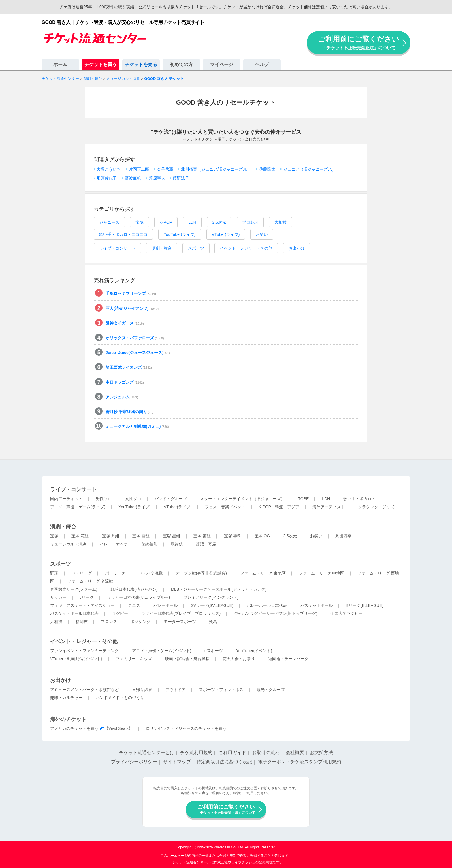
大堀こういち (109, 169)
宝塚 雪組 (141, 536)
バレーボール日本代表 (267, 605)
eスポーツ (214, 651)
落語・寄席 (206, 544)
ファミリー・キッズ (134, 659)
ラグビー (120, 613)
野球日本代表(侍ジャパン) (134, 589)
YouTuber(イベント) (254, 651)
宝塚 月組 (111, 536)
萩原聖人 (157, 178)
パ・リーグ (115, 573)
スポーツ (196, 248)
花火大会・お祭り (239, 659)
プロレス (109, 622)
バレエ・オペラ (114, 544)
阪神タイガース (125, 323)
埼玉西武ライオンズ (129, 367)
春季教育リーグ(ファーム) (74, 589)
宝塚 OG (262, 536)
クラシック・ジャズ (376, 507)
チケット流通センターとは (147, 753)
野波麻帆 (133, 178)
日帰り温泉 (142, 690)
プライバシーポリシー (134, 762)
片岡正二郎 (139, 169)
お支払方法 (321, 753)
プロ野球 (250, 222)
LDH (192, 222)
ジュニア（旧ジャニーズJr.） (310, 169)
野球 (54, 573)
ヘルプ (262, 64)
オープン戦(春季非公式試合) (201, 573)
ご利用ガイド (232, 753)
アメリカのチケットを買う (74, 728)
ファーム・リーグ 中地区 (322, 573)
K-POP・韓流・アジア (279, 507)
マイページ (222, 64)
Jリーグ (87, 597)
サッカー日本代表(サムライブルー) (139, 597)
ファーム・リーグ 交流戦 (90, 581)
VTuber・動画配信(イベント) (76, 659)
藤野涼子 (181, 178)
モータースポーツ (180, 622)
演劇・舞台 (162, 248)
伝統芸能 (149, 544)
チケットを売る (141, 64)
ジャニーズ (109, 222)
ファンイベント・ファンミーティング (84, 651)
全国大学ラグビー (346, 613)
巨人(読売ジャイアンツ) (132, 308)
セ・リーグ (82, 573)
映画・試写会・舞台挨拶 (187, 659)
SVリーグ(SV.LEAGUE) (212, 605)
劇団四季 (343, 536)
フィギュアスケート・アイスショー (82, 605)
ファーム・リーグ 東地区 (263, 573)
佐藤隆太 (267, 169)
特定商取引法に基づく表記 (224, 762)
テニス (134, 605)
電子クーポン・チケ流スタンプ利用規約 (300, 762)
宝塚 (140, 222)
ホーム (60, 64)
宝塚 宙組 (202, 536)
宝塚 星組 (172, 536)
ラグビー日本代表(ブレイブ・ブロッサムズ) (181, 613)
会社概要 (295, 753)
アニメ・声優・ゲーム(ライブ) (78, 507)
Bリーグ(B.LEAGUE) (365, 605)
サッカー (58, 597)
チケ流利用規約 (196, 753)
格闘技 (82, 622)
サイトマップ (177, 762)
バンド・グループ (171, 499)
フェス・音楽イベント (225, 507)
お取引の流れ (266, 753)
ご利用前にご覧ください (359, 43)
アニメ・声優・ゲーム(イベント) (162, 651)
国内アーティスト (66, 499)
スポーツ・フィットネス (221, 690)
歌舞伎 (177, 544)
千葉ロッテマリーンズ (131, 293)
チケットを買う (101, 64)
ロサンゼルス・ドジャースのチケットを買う (186, 728)
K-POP (166, 222)
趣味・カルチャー (66, 698)
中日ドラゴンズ (125, 382)
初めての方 (181, 64)
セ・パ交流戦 (150, 573)
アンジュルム (122, 397)
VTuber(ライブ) (226, 234)
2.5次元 (219, 222)
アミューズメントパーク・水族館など (84, 690)
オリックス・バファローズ (135, 338)
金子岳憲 (165, 169)
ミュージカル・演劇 (68, 544)
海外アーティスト (329, 507)
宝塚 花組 (80, 536)
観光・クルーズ (271, 690)
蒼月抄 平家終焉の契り (130, 412)
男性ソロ (104, 499)
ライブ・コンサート (117, 248)
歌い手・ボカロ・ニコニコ (123, 234)
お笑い (262, 234)
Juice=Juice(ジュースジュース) (138, 353)
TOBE (303, 499)
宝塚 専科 (233, 536)
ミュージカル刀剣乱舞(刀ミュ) (137, 426)
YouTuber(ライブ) (180, 234)
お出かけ (297, 248)
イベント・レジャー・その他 (246, 248)
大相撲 (280, 222)
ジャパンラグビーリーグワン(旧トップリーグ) (275, 613)
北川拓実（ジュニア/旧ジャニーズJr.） (216, 169)
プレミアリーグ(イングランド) (211, 597)
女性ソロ (133, 499)
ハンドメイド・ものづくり (120, 698)
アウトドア (176, 690)
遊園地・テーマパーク (288, 659)
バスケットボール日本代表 (74, 613)
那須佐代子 (107, 178)
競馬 (213, 622)
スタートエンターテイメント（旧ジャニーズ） (242, 499)
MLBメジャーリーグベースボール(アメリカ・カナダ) (219, 589)
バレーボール (165, 605)
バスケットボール (317, 605)
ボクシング (140, 622)
